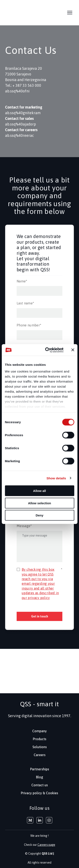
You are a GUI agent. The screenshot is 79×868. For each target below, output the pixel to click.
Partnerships (40, 769)
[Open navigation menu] (70, 13)
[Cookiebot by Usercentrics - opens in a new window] (47, 350)
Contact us (40, 785)
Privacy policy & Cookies (39, 793)
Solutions (40, 747)
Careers (40, 755)
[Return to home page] (15, 13)
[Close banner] (73, 350)
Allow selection (39, 503)
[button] (30, 820)
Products (40, 739)
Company (39, 731)
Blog (40, 777)
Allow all (39, 491)
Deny (39, 515)
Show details (56, 478)
